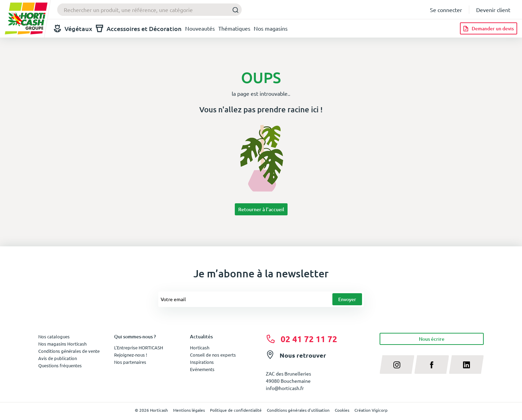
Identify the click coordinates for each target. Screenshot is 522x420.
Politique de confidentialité (236, 410)
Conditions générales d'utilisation (298, 410)
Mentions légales (189, 410)
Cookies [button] (342, 410)
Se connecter (446, 10)
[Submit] (234, 10)
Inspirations (202, 362)
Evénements (202, 369)
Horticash (200, 347)
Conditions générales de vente (69, 351)
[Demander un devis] (489, 28)
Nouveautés (200, 28)
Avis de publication (58, 358)
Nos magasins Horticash (62, 344)
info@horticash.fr (285, 388)
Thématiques (234, 28)
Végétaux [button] (73, 28)
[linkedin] (466, 365)
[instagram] (397, 365)
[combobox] (149, 10)
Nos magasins (271, 28)
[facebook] (432, 365)
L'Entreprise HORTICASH (139, 347)
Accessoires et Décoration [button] (139, 28)
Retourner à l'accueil (261, 209)
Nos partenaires (130, 362)
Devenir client (493, 10)
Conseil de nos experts (213, 355)
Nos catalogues (54, 336)
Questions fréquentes (60, 365)
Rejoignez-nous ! (131, 355)
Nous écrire (432, 339)
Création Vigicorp (371, 410)
